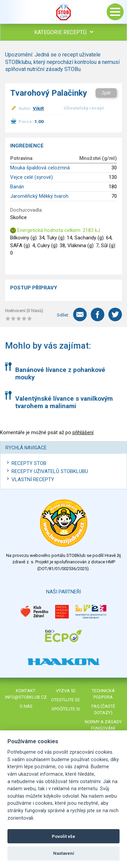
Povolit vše (63, 836)
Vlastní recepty (33, 479)
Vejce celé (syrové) (31, 177)
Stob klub (64, 12)
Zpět (106, 93)
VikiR (38, 108)
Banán (17, 187)
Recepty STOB (29, 463)
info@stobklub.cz (26, 697)
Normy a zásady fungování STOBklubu (103, 728)
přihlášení (83, 432)
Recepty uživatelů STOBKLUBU (50, 471)
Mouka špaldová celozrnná (40, 168)
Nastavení (64, 853)
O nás (26, 706)
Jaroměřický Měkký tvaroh (39, 196)
